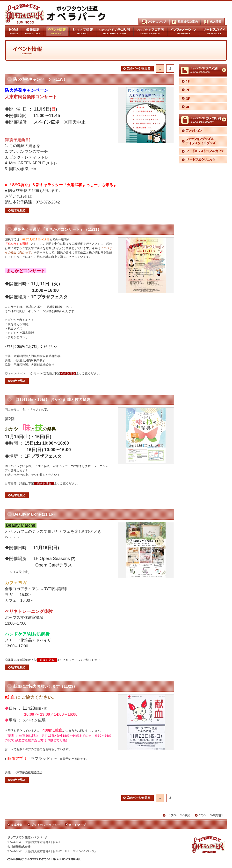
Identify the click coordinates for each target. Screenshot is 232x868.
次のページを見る (138, 69)
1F (203, 81)
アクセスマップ (154, 21)
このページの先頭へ (210, 815)
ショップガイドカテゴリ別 (115, 31)
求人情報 (213, 21)
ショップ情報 (83, 31)
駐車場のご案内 (185, 21)
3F (203, 98)
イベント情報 (57, 31)
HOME (13, 31)
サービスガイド (214, 31)
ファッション (203, 131)
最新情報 (33, 31)
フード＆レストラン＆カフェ (203, 151)
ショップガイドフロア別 (150, 31)
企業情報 (17, 825)
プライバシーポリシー (45, 825)
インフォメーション (184, 31)
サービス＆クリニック (203, 160)
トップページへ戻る (177, 815)
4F (203, 107)
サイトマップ (77, 825)
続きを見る (17, 210)
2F (203, 90)
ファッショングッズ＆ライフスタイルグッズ (203, 141)
